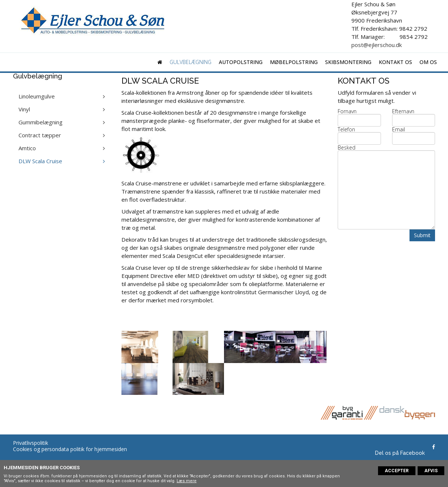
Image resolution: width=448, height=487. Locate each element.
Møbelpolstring (294, 62)
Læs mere (187, 481)
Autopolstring (241, 62)
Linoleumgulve (37, 96)
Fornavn (347, 111)
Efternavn (403, 111)
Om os (428, 62)
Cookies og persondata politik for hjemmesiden (70, 449)
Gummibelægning (41, 122)
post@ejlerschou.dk (377, 45)
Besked (347, 148)
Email (399, 130)
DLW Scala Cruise (40, 161)
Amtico (27, 148)
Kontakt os (395, 62)
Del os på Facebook (400, 453)
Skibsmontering (348, 62)
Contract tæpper (40, 135)
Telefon (346, 130)
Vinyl (24, 109)
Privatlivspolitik (31, 443)
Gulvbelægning (190, 62)
